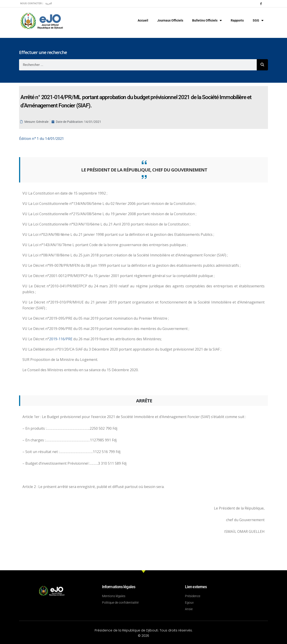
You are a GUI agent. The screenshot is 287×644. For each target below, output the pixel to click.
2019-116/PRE (61, 339)
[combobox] (138, 65)
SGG (258, 20)
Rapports (237, 20)
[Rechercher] (262, 65)
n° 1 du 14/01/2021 (41, 139)
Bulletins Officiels (207, 20)
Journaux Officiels (170, 20)
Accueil (143, 20)
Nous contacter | (32, 3)
